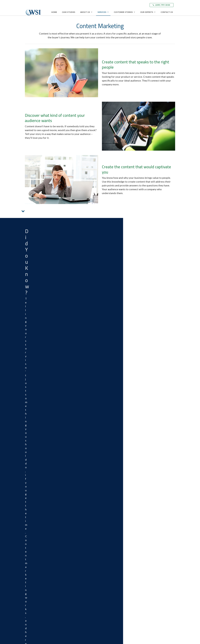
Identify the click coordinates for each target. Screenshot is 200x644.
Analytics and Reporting (111, 617)
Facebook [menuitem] (33, 582)
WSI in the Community (72, 577)
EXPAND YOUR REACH (148, 357)
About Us (86, 12)
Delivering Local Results (149, 559)
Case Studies (69, 12)
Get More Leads (75, 357)
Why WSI (67, 554)
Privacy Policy (126, 630)
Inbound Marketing (109, 581)
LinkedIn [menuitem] (32, 585)
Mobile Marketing (108, 608)
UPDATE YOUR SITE (148, 399)
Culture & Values (70, 572)
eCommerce (106, 572)
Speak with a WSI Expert (73, 596)
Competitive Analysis (110, 554)
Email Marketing (108, 604)
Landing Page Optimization (112, 563)
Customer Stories (125, 12)
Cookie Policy (135, 513)
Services (103, 12)
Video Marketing (108, 613)
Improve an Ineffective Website (148, 385)
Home (54, 12)
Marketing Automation (110, 599)
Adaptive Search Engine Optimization (115, 595)
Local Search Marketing (110, 559)
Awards (66, 568)
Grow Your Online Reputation (75, 385)
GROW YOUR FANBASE (75, 399)
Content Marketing (109, 577)
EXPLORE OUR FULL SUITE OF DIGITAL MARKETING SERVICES (110, 316)
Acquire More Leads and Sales (75, 342)
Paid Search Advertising (110, 590)
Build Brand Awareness (148, 342)
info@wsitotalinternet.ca (38, 569)
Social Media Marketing (110, 586)
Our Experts (148, 12)
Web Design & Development (112, 568)
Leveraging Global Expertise (150, 554)
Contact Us (167, 12)
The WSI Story (69, 559)
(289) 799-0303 (162, 5)
